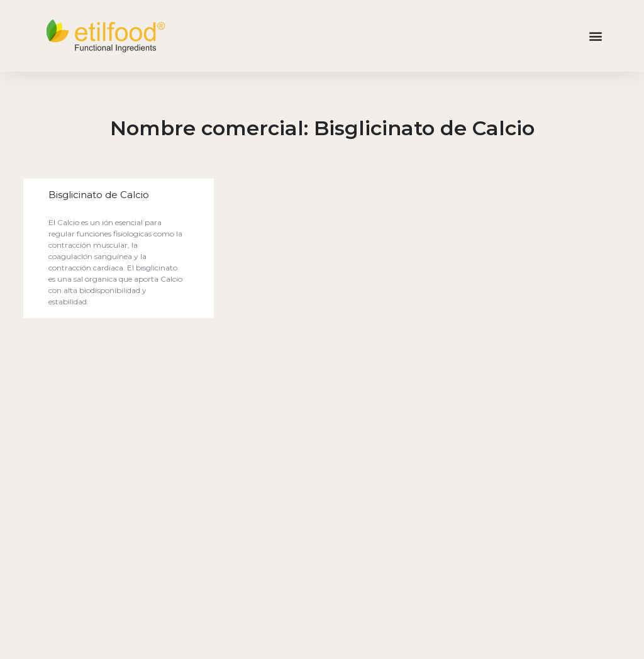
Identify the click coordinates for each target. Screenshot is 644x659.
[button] (596, 36)
